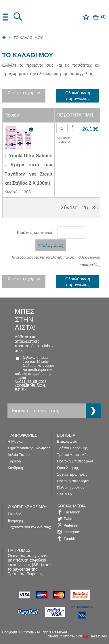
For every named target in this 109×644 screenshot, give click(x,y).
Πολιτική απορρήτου (74, 481)
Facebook (72, 512)
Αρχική (4, 38)
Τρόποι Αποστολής (73, 455)
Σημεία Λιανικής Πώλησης (29, 448)
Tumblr (69, 538)
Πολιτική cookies (71, 488)
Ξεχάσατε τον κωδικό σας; (29, 527)
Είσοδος (15, 514)
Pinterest (71, 525)
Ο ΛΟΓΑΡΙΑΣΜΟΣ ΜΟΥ (27, 507)
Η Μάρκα (15, 441)
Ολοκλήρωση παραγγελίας (78, 96)
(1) (99, 16)
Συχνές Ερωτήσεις (72, 474)
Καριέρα (14, 461)
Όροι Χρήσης (68, 468)
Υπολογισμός (50, 245)
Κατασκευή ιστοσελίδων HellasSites (76, 636)
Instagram (72, 532)
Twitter (69, 519)
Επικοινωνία (67, 441)
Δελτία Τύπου (19, 455)
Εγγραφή (15, 520)
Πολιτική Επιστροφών (75, 461)
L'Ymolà (54, 16)
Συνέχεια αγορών (24, 93)
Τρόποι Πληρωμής (72, 448)
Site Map (64, 494)
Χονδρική (15, 468)
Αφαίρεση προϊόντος (64, 140)
